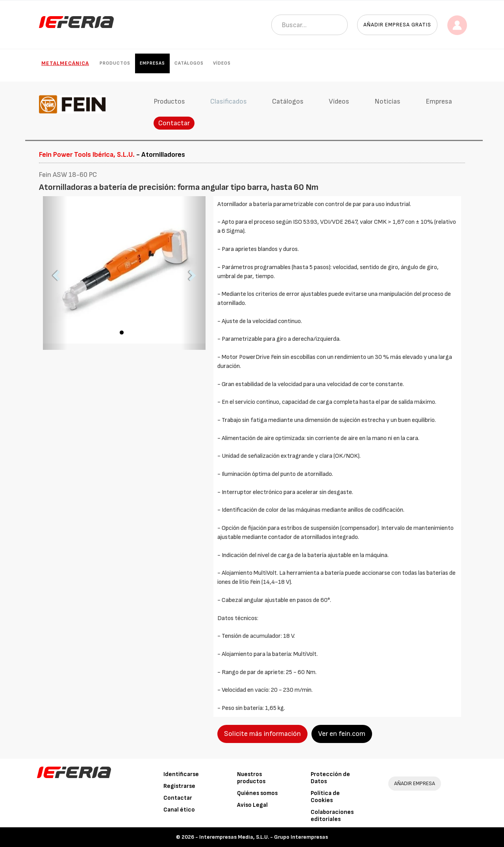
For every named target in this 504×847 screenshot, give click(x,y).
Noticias (387, 101)
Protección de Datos (330, 778)
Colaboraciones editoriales (332, 816)
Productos (115, 63)
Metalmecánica (65, 63)
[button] (55, 273)
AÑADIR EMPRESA (415, 783)
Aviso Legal (252, 805)
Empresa (439, 101)
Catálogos (189, 63)
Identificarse (181, 774)
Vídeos (222, 63)
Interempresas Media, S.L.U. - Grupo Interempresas (264, 837)
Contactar (174, 123)
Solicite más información (262, 734)
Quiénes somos (257, 793)
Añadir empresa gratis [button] (397, 25)
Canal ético (179, 810)
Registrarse (179, 786)
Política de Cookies (325, 797)
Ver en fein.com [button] (342, 734)
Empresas (152, 63)
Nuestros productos (251, 778)
